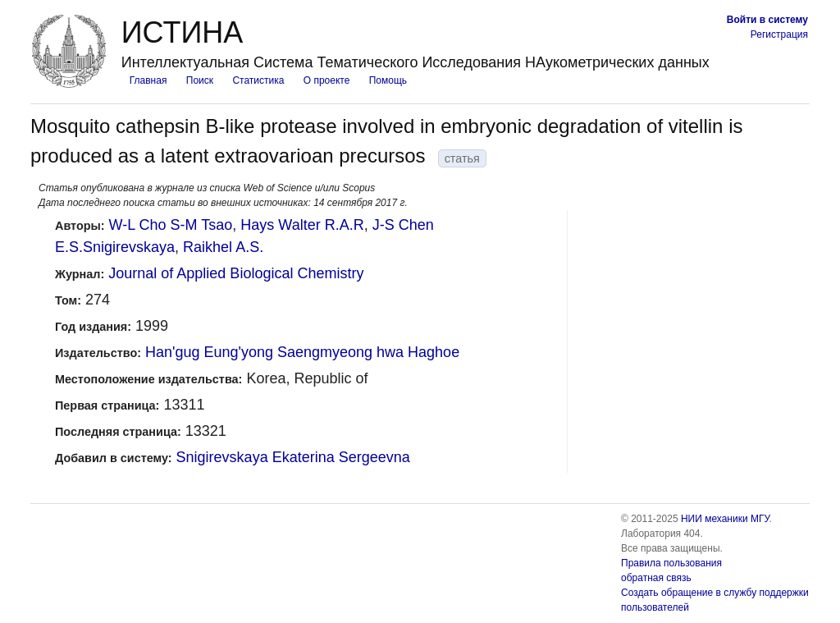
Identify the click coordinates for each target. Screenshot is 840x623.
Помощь (388, 80)
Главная (148, 80)
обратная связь (656, 578)
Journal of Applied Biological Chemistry (236, 273)
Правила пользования (671, 563)
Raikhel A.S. (223, 247)
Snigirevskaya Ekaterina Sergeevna (293, 457)
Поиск (200, 80)
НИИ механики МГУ (725, 519)
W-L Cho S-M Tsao (171, 225)
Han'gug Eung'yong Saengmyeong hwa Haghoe (302, 352)
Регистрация (779, 34)
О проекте (327, 80)
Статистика (258, 80)
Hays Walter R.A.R (302, 225)
